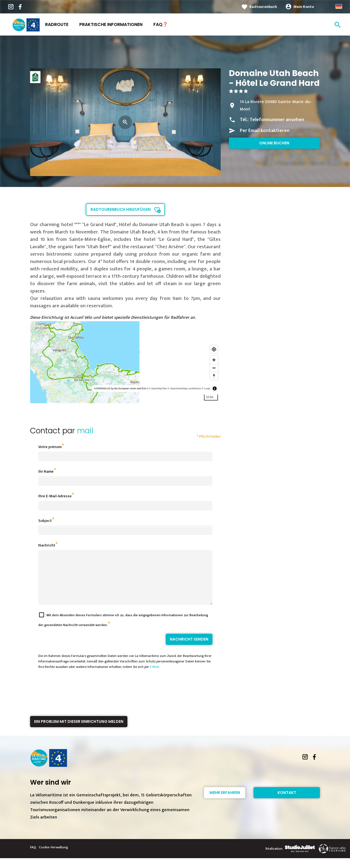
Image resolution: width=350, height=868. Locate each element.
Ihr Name (46, 471)
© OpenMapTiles (158, 388)
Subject (45, 521)
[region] (125, 362)
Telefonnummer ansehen (277, 120)
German (339, 6)
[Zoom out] (214, 368)
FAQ (33, 857)
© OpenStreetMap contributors (184, 388)
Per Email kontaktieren (265, 131)
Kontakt (287, 802)
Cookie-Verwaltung (53, 857)
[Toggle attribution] (215, 388)
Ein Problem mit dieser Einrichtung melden (79, 731)
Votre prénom (50, 447)
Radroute (57, 24)
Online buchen (274, 143)
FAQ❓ (161, 24)
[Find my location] (214, 349)
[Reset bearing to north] (214, 376)
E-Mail (154, 677)
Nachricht (47, 545)
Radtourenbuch (263, 7)
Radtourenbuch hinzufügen (121, 209)
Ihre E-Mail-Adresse (55, 496)
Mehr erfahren (225, 802)
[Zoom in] (214, 360)
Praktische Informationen (111, 24)
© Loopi (206, 388)
